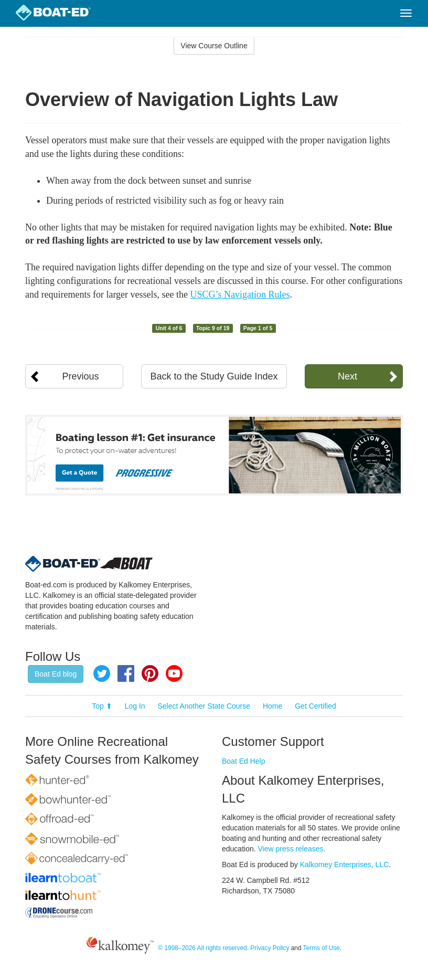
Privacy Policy (270, 948)
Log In (135, 706)
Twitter (102, 673)
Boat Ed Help (244, 761)
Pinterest (150, 673)
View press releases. (292, 849)
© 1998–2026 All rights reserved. (203, 948)
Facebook (126, 673)
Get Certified (315, 706)
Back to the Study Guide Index (214, 376)
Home (272, 706)
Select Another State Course (204, 706)
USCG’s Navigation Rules (240, 294)
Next (347, 376)
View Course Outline (214, 46)
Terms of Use (322, 948)
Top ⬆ (102, 706)
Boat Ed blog (56, 674)
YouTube (174, 673)
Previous (81, 376)
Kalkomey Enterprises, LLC (345, 865)
